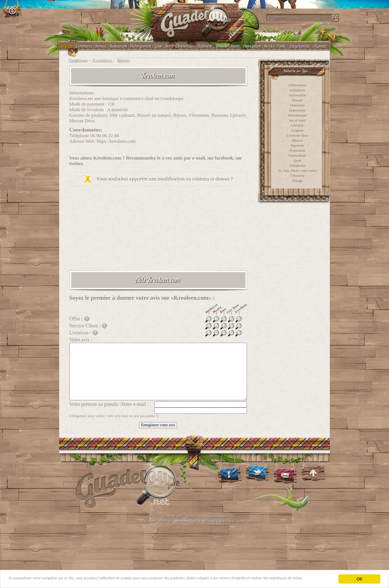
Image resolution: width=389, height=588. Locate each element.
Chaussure (297, 105)
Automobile (297, 95)
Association (252, 46)
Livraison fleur (297, 135)
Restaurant (118, 46)
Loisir (158, 46)
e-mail (199, 158)
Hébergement (140, 46)
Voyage (66, 46)
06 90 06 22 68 (105, 136)
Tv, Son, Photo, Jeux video (297, 171)
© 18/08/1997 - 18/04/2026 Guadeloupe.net (194, 516)
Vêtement (297, 176)
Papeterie (297, 145)
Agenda (320, 46)
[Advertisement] (158, 228)
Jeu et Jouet (297, 120)
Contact (150, 521)
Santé (235, 46)
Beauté (297, 100)
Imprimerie (297, 110)
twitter (76, 164)
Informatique (297, 115)
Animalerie (297, 90)
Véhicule (221, 46)
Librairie (297, 125)
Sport (297, 160)
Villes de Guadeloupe (219, 521)
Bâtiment (204, 46)
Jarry (241, 521)
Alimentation (297, 85)
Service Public (275, 46)
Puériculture (297, 155)
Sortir (169, 46)
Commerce (84, 46)
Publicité (165, 521)
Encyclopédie (300, 46)
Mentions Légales (187, 521)
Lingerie (297, 130)
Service (100, 46)
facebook (224, 158)
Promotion (297, 150)
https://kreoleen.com (116, 141)
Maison (297, 140)
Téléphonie (297, 166)
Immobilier (185, 46)
